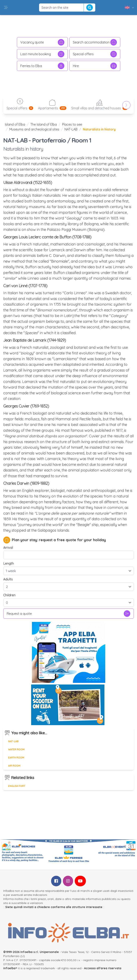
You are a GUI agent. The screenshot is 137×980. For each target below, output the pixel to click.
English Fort (17, 786)
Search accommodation (95, 42)
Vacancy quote (42, 42)
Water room (16, 749)
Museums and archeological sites (34, 129)
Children (9, 595)
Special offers (95, 54)
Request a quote (68, 614)
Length (9, 563)
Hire (95, 66)
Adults (8, 579)
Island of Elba (15, 124)
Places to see (72, 124)
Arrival (8, 548)
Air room (14, 766)
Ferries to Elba (42, 66)
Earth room (16, 758)
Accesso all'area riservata (103, 968)
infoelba (9, 968)
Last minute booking (42, 54)
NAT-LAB (71, 129)
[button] (6, 8)
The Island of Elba (44, 124)
